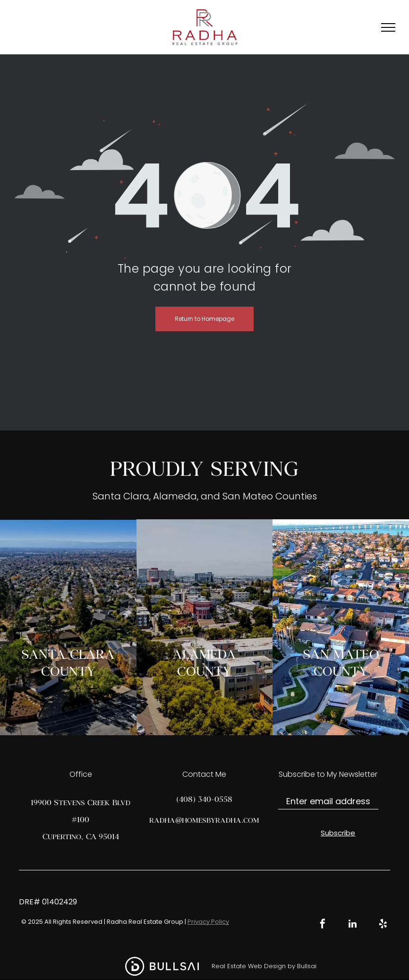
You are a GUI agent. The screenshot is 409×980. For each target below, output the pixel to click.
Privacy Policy (208, 922)
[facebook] (323, 925)
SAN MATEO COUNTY (341, 662)
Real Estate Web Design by (253, 966)
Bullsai (307, 966)
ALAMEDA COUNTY (204, 662)
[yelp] (383, 925)
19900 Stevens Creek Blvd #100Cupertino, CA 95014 (81, 819)
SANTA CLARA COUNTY (68, 662)
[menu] (388, 27)
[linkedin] (353, 925)
